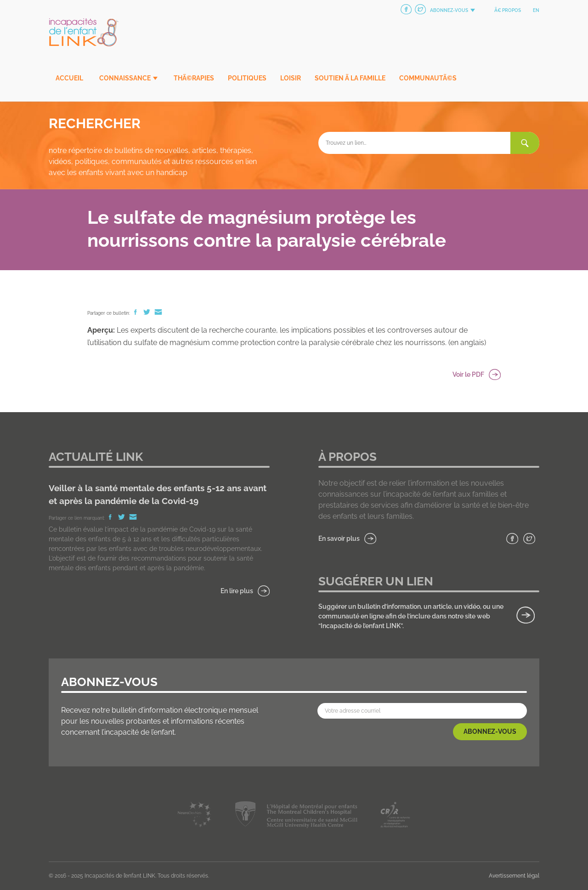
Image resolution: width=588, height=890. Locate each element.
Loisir (291, 78)
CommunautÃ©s (428, 78)
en (536, 10)
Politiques (247, 78)
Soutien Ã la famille (350, 78)
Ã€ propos (508, 10)
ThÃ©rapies (194, 78)
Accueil (69, 78)
